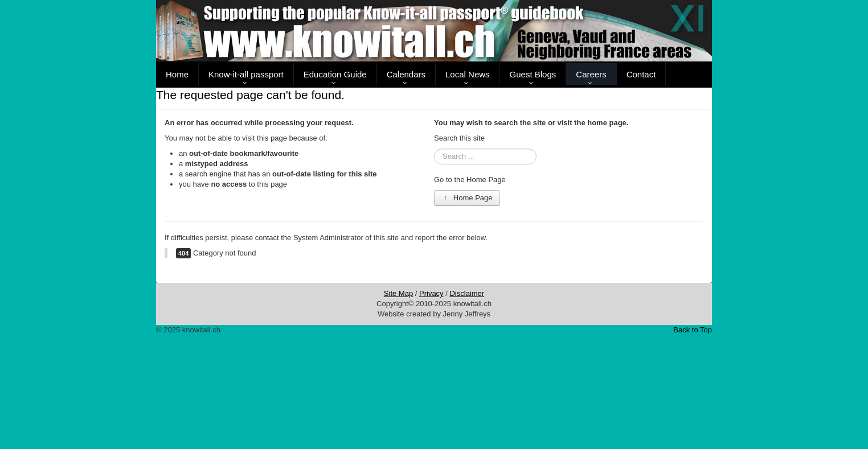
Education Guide (335, 74)
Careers (591, 74)
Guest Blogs (533, 74)
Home (177, 74)
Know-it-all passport (246, 74)
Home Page (467, 198)
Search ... (434, 149)
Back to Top (693, 330)
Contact (641, 74)
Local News (468, 74)
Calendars (406, 74)
